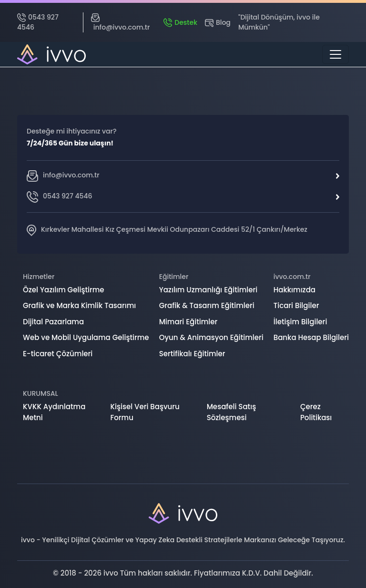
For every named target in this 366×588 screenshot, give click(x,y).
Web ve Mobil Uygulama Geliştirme (86, 337)
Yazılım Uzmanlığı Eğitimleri (208, 290)
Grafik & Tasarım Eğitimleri (207, 305)
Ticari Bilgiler (296, 305)
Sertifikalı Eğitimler (192, 354)
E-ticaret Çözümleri (58, 354)
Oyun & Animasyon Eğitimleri (211, 337)
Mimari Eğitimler (188, 322)
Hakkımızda (295, 290)
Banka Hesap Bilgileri (311, 337)
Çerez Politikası (316, 412)
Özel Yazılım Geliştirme (64, 290)
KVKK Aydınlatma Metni (54, 412)
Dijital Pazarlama (53, 322)
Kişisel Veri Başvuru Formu (145, 412)
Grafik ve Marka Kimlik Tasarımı (79, 305)
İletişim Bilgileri (300, 322)
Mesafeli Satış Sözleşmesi (232, 412)
